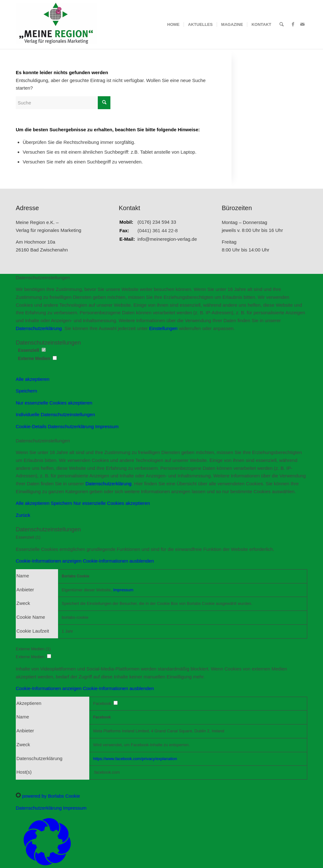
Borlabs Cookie (76, 576)
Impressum (107, 426)
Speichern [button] (26, 391)
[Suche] (282, 24)
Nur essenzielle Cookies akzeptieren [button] (54, 403)
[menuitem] (173, 24)
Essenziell (32, 350)
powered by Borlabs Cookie (48, 796)
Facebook (102, 717)
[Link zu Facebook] (293, 24)
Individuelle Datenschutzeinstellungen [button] (55, 414)
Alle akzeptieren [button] (33, 379)
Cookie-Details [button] (32, 426)
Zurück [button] (23, 515)
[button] (85, 561)
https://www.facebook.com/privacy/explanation (135, 759)
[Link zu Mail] (302, 24)
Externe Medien (37, 359)
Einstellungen (163, 328)
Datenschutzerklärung (39, 328)
